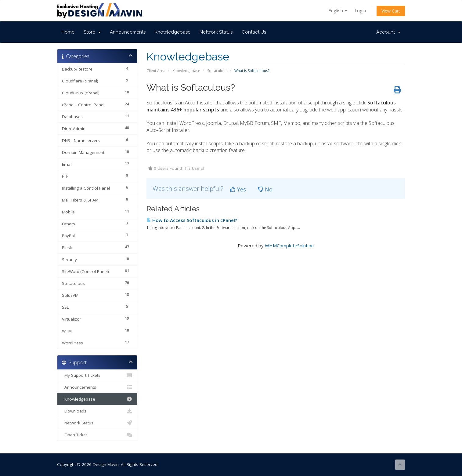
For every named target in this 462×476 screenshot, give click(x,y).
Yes (238, 189)
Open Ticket (97, 435)
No (265, 189)
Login (360, 10)
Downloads (97, 411)
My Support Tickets (97, 375)
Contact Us (254, 32)
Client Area (156, 71)
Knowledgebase (173, 32)
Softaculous (217, 71)
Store (92, 32)
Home (68, 32)
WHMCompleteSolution (289, 245)
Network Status (216, 32)
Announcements (128, 32)
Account (388, 32)
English (338, 10)
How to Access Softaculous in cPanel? (192, 220)
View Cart (391, 11)
